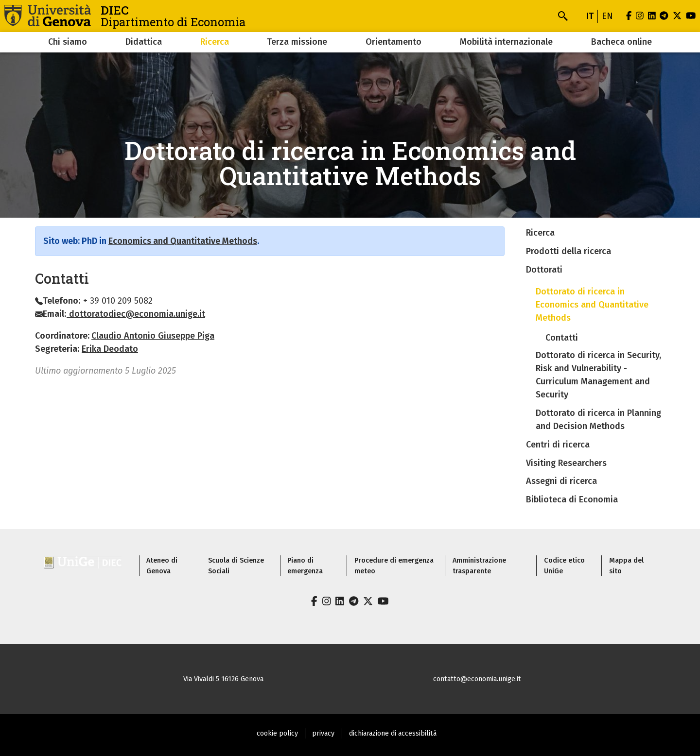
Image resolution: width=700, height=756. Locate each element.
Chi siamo (68, 42)
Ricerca (215, 42)
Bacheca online (621, 42)
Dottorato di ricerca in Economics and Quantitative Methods (592, 305)
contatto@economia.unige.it (477, 679)
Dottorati (544, 270)
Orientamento (394, 42)
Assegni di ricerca (561, 481)
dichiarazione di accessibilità (393, 733)
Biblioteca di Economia (572, 499)
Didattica (144, 42)
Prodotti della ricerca (569, 251)
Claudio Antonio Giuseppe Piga (153, 336)
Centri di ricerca (558, 445)
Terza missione (297, 42)
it (590, 16)
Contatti (562, 338)
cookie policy (277, 733)
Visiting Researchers (566, 463)
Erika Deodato (110, 349)
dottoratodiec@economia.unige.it (136, 314)
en (607, 16)
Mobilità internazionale (506, 42)
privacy (323, 733)
